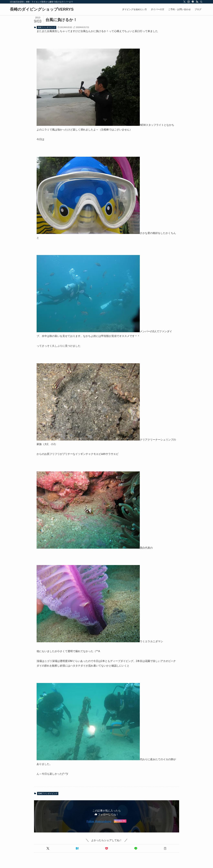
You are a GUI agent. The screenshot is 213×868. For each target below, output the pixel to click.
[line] (193, 2)
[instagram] (189, 2)
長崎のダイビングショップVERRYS (42, 9)
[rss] (197, 2)
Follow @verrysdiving (99, 821)
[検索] (201, 2)
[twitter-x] (184, 2)
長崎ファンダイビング (47, 27)
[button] (48, 848)
